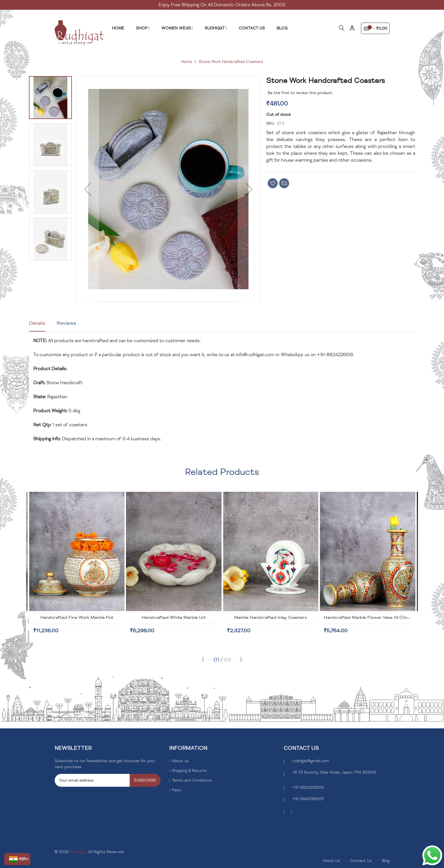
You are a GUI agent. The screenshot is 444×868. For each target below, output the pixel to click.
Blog (386, 861)
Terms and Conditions (192, 780)
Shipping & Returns (189, 771)
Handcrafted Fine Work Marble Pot (174, 617)
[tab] (37, 325)
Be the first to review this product (300, 93)
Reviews (66, 323)
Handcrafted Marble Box (77, 617)
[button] (17, 859)
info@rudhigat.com (255, 355)
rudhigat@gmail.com (311, 761)
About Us (331, 861)
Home (187, 62)
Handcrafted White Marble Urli (270, 617)
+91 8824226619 (308, 787)
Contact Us (361, 861)
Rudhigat (78, 852)
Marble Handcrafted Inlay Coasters (367, 617)
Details (37, 323)
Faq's (176, 790)
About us (180, 761)
